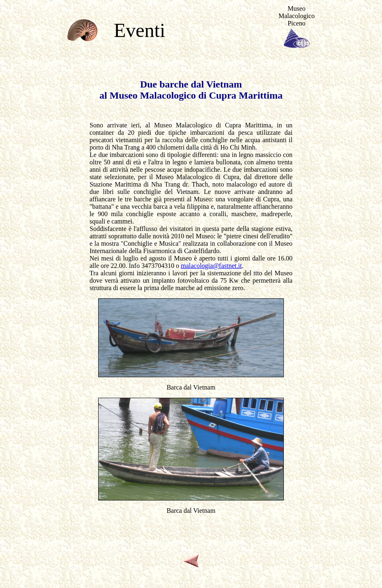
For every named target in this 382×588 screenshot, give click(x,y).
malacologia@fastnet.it (211, 266)
